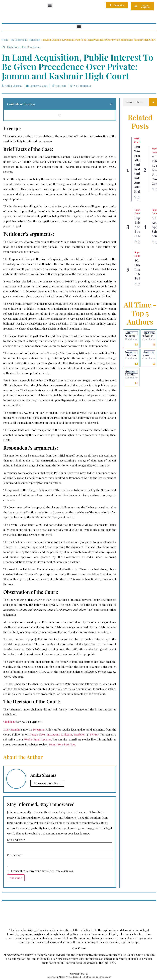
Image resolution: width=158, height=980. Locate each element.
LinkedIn (67, 734)
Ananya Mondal (130, 373)
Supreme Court (139, 212)
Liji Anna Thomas (149, 334)
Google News (38, 734)
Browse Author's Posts (47, 783)
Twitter (94, 734)
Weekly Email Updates (38, 739)
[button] (50, 6)
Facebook (80, 734)
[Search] (153, 102)
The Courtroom (18, 40)
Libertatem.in (12, 729)
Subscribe (16, 878)
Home (5, 40)
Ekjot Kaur (146, 354)
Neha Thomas (131, 354)
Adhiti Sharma (130, 334)
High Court (34, 40)
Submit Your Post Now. (62, 744)
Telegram (38, 729)
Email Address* (16, 840)
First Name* (14, 855)
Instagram (53, 734)
